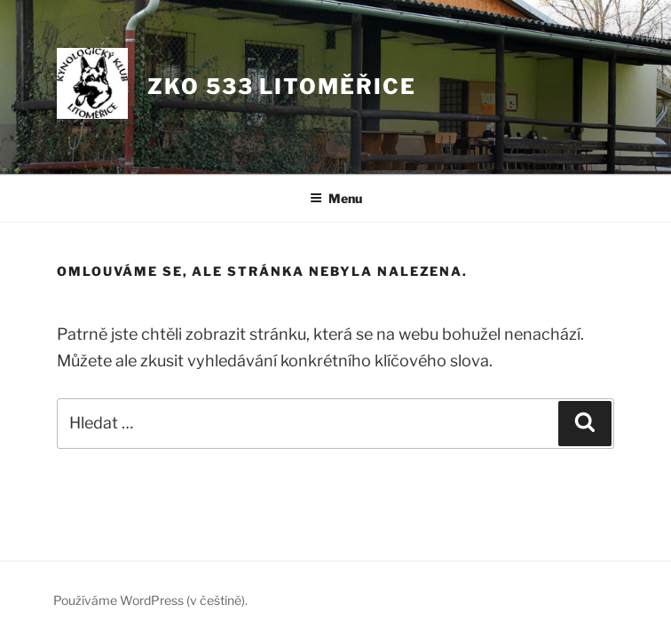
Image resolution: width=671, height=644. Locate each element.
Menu (336, 198)
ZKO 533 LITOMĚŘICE (282, 86)
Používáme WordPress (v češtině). (150, 600)
